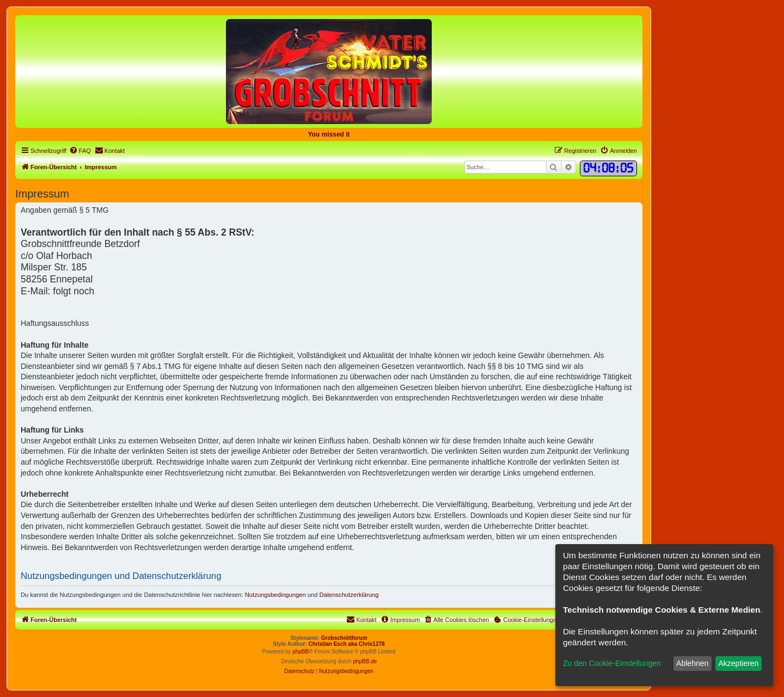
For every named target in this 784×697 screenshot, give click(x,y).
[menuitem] (80, 151)
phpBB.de (365, 661)
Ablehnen (692, 663)
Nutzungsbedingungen (275, 595)
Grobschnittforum (344, 638)
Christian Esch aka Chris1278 (347, 644)
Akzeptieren (738, 663)
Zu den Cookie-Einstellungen (612, 663)
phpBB (301, 652)
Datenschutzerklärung (349, 595)
